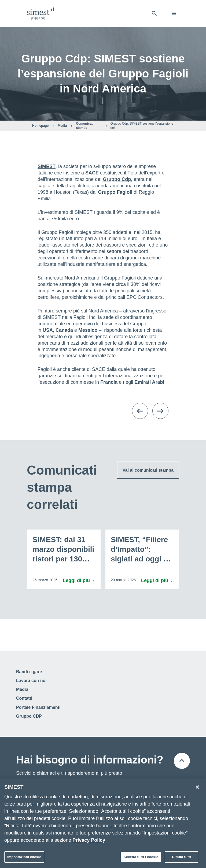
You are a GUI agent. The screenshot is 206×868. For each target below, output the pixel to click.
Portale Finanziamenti (38, 707)
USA (48, 330)
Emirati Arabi (149, 382)
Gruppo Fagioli (115, 192)
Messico (89, 330)
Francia (110, 382)
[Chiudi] (197, 787)
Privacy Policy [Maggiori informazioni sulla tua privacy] (89, 840)
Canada (65, 330)
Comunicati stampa (85, 126)
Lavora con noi (31, 681)
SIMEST (47, 166)
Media (62, 126)
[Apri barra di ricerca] (154, 13)
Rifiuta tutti (181, 857)
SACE (93, 173)
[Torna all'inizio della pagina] (182, 761)
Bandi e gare (29, 672)
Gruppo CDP (29, 716)
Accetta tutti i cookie (141, 857)
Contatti (24, 698)
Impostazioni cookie (24, 857)
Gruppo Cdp (117, 179)
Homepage (40, 126)
